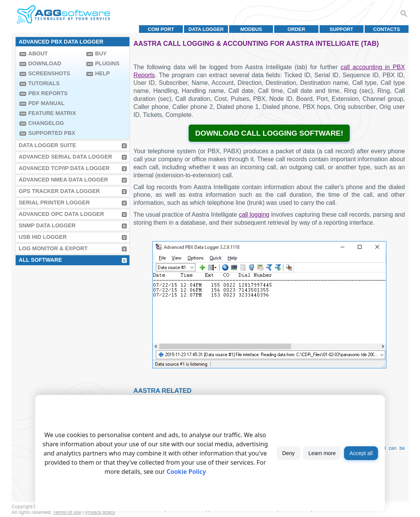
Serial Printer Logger (54, 203)
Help (102, 73)
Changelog (46, 123)
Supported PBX (52, 133)
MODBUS (251, 29)
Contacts (386, 29)
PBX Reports (48, 93)
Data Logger (206, 29)
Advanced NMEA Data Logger (63, 180)
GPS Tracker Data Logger (59, 191)
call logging (254, 215)
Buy (101, 53)
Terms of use (67, 512)
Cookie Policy (186, 472)
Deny (288, 453)
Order (296, 29)
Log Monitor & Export (53, 248)
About (38, 53)
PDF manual (46, 103)
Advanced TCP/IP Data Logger (64, 168)
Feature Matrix (52, 113)
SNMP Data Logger (47, 225)
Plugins (107, 63)
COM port (161, 29)
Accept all (361, 453)
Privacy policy (100, 512)
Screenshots (49, 73)
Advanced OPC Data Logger (61, 214)
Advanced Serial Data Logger (65, 157)
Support (341, 29)
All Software (40, 260)
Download (45, 63)
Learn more (322, 453)
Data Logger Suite (47, 145)
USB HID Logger (43, 237)
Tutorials (44, 83)
